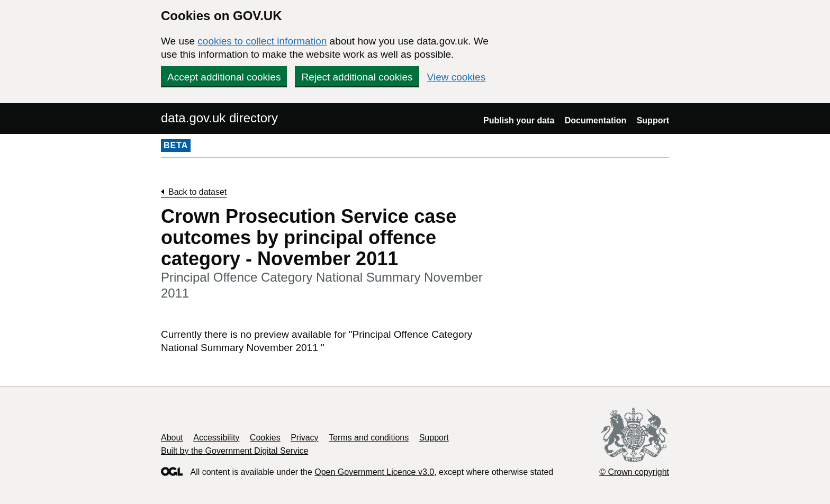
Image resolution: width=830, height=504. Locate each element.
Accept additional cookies (224, 77)
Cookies (265, 438)
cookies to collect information (262, 41)
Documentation (596, 120)
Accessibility (216, 438)
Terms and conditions (369, 438)
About (172, 438)
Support (653, 120)
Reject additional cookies (357, 77)
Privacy (304, 438)
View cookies (457, 77)
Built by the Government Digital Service (234, 451)
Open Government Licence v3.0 (374, 472)
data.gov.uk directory (219, 118)
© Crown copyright (634, 472)
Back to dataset (197, 192)
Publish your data (519, 120)
